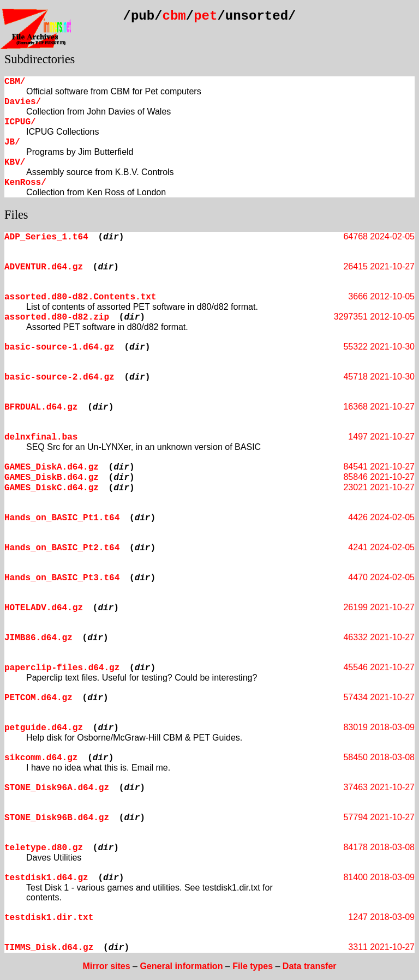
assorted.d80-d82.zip (57, 317)
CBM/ (15, 82)
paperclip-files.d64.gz (62, 668)
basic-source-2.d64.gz (59, 377)
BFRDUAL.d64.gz (41, 407)
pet (205, 16)
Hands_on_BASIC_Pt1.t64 (62, 518)
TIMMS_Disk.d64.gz (49, 948)
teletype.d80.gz (44, 848)
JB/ (12, 142)
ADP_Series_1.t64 (46, 237)
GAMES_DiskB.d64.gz (52, 478)
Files (16, 215)
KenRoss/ (25, 183)
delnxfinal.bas (41, 437)
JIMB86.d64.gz (38, 638)
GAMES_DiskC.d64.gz (52, 488)
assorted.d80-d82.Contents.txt (80, 297)
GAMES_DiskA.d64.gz (52, 467)
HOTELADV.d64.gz (44, 608)
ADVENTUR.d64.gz (44, 267)
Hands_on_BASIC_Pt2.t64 (62, 548)
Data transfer (310, 966)
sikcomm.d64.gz (41, 758)
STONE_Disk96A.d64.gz (57, 788)
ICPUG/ (20, 122)
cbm (174, 16)
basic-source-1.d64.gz (59, 347)
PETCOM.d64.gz (38, 698)
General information (181, 966)
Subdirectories (40, 59)
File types (253, 966)
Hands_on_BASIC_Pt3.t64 (62, 578)
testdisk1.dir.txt (49, 918)
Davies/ (23, 102)
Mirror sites (106, 966)
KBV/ (15, 163)
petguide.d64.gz (44, 728)
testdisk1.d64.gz (46, 878)
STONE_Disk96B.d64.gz (57, 818)
